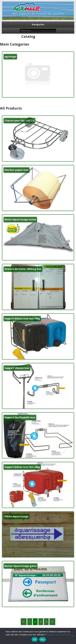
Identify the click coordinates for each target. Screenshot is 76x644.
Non (43, 640)
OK (35, 640)
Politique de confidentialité (59, 635)
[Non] (72, 636)
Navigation (38, 25)
